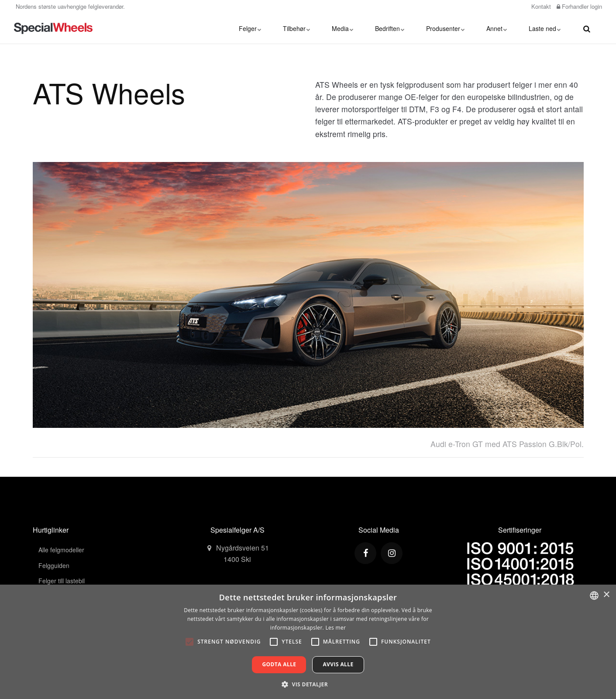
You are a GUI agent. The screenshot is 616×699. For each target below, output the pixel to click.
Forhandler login (579, 6)
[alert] (308, 642)
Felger (250, 28)
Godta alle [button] (279, 664)
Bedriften (390, 28)
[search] (587, 28)
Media (342, 28)
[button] (308, 684)
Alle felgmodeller (61, 550)
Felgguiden (54, 565)
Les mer (336, 628)
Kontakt (540, 6)
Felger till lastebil (62, 581)
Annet (497, 28)
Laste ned (545, 28)
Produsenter (445, 28)
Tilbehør (296, 28)
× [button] (606, 595)
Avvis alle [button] (338, 664)
